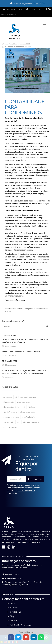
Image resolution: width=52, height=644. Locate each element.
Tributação (13, 427)
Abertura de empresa (31, 422)
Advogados (8, 397)
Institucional (16, 612)
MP (5, 427)
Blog (12, 616)
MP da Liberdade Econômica (25, 397)
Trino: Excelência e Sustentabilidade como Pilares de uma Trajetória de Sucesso (25, 341)
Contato (14, 621)
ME (24, 407)
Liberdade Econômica (12, 407)
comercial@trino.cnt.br (14, 9)
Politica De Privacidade (21, 625)
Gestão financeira (10, 412)
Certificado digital (29, 417)
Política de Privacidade (9, 15)
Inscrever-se (35, 479)
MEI (43, 422)
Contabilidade (9, 422)
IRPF (18, 422)
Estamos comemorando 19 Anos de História (21, 352)
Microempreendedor (28, 412)
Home (12, 603)
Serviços (14, 607)
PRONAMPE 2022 (10, 361)
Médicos (31, 407)
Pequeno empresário (11, 417)
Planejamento (9, 402)
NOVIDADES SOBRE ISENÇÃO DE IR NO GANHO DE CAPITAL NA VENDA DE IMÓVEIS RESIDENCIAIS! (24, 372)
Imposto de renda (23, 402)
